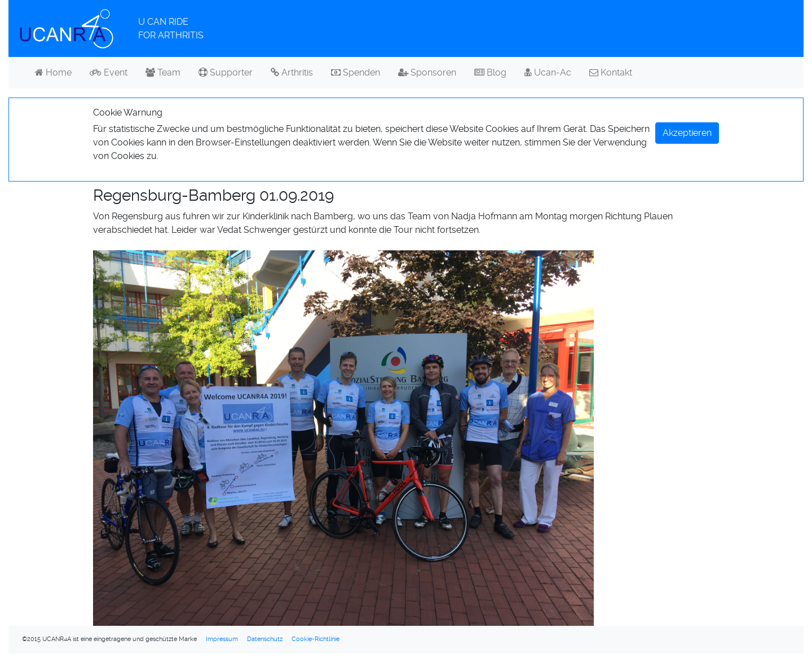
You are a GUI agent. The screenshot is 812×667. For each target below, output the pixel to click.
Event (109, 72)
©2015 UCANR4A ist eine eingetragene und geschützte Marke (109, 639)
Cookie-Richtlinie (315, 639)
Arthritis (292, 72)
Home (53, 72)
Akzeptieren (687, 133)
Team (163, 72)
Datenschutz (265, 639)
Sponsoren (427, 72)
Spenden (356, 72)
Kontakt (611, 72)
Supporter (226, 72)
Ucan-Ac (548, 72)
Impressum (222, 639)
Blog (490, 72)
